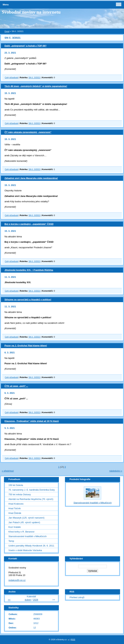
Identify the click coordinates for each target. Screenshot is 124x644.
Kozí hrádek (15, 527)
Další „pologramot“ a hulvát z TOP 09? (25, 46)
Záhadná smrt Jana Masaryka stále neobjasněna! (31, 178)
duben (28, 600)
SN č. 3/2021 (34, 78)
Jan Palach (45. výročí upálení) (24, 522)
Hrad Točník (15, 508)
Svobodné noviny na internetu (31, 12)
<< (9, 600)
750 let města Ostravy (20, 494)
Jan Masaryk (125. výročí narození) (26, 518)
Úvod (7, 31)
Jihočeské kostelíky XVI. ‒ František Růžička (29, 270)
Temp (11, 541)
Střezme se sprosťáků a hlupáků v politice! (28, 300)
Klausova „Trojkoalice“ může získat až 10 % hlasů (32, 421)
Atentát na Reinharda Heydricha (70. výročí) (31, 499)
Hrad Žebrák (15, 513)
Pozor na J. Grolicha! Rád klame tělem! (26, 346)
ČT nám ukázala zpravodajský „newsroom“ (28, 132)
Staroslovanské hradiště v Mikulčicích (28, 536)
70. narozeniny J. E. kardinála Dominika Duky (32, 490)
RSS (73, 640)
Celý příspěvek (11, 78)
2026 (36, 600)
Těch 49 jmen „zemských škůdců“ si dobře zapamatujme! (36, 86)
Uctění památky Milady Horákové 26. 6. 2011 (31, 546)
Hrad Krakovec (16, 504)
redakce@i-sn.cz (17, 580)
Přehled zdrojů (77, 597)
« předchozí (8, 471)
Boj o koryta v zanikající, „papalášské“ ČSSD (29, 224)
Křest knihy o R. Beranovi (21, 532)
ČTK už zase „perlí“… (16, 386)
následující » (116, 471)
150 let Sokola (16, 485)
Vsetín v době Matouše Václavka (25, 550)
